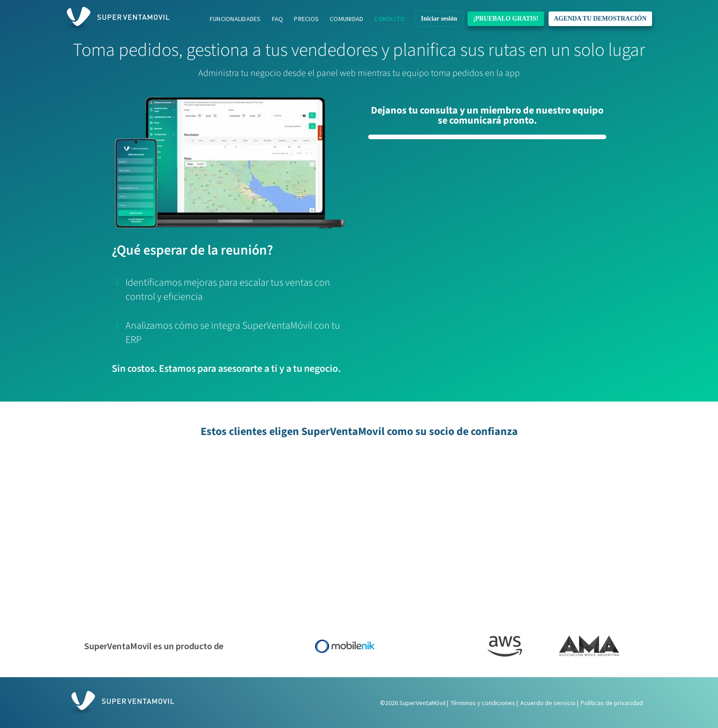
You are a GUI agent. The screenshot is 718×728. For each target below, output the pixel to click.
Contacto (389, 19)
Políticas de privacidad (612, 703)
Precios (306, 19)
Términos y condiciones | (484, 703)
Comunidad (346, 19)
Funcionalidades (235, 19)
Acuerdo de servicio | (549, 703)
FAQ (278, 19)
